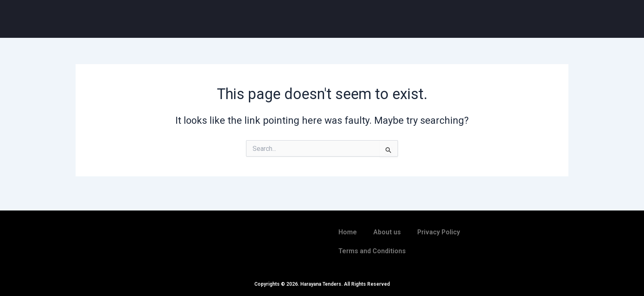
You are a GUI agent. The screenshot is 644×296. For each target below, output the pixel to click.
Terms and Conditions (372, 251)
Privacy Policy (439, 232)
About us (387, 232)
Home (348, 232)
